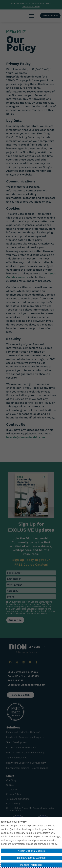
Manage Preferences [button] (31, 865)
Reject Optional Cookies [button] (31, 858)
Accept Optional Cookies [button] (31, 851)
